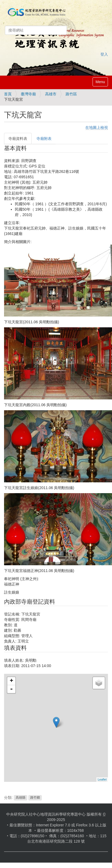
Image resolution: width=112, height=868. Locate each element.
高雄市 (51, 94)
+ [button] (11, 681)
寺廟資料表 (18, 139)
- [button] (11, 689)
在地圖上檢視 (97, 127)
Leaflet (102, 779)
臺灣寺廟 (28, 94)
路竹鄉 (35, 798)
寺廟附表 (44, 139)
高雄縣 (21, 798)
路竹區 (71, 94)
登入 (104, 54)
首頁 (8, 94)
